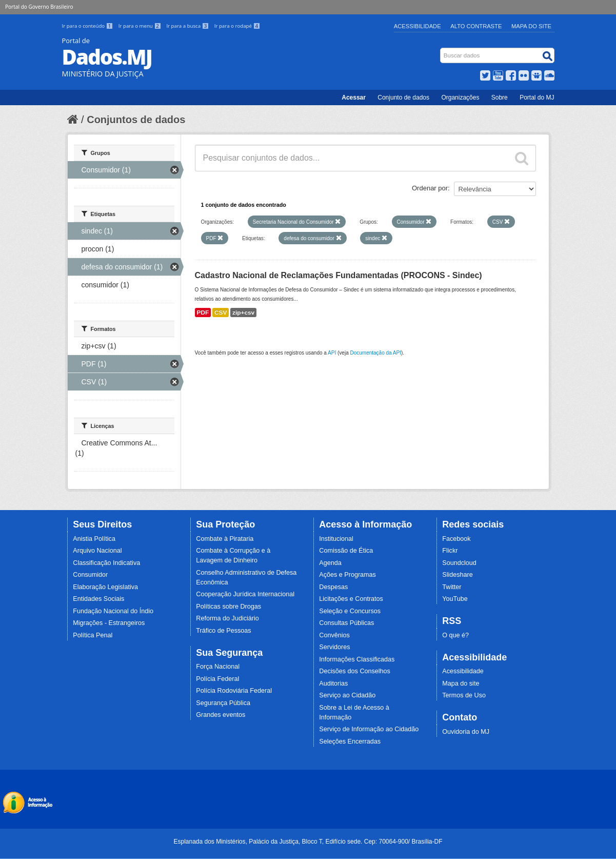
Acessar (354, 97)
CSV (221, 313)
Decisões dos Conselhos (355, 671)
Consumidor (90, 575)
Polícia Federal (217, 679)
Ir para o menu (141, 26)
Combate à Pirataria (225, 539)
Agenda (330, 563)
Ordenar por (430, 188)
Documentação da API (375, 353)
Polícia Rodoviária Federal (234, 691)
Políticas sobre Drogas (228, 607)
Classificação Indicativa (106, 563)
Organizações (460, 97)
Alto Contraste (476, 26)
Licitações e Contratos (351, 599)
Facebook (456, 539)
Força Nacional (218, 667)
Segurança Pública (223, 703)
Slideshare (458, 575)
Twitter (452, 587)
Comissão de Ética (346, 551)
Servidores (334, 647)
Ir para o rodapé (237, 26)
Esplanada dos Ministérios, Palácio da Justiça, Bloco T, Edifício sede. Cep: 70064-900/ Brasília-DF (308, 842)
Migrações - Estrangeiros (109, 623)
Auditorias (333, 684)
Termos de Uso (464, 695)
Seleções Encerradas (350, 741)
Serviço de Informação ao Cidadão (369, 729)
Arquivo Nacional (97, 551)
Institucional (336, 539)
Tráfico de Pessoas (223, 631)
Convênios (334, 635)
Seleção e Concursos (350, 611)
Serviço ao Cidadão (347, 695)
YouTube (455, 599)
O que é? (455, 635)
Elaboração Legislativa (105, 587)
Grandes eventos (221, 715)
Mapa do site (461, 684)
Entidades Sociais (98, 599)
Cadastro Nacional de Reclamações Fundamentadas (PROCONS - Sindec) (339, 275)
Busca (441, 50)
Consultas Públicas (346, 623)
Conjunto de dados (403, 97)
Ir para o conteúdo (88, 26)
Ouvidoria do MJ (466, 732)
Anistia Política (94, 539)
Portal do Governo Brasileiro (39, 7)
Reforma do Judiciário (227, 618)
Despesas (333, 587)
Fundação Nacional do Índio (113, 611)
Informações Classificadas (357, 659)
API (332, 353)
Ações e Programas (347, 575)
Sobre (500, 97)
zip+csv (243, 313)
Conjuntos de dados (136, 120)
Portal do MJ (537, 97)
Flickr (450, 551)
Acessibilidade (418, 26)
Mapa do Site (531, 26)
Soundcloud (459, 563)
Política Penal (93, 635)
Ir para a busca (188, 26)
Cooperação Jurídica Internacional (245, 594)
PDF (203, 313)
